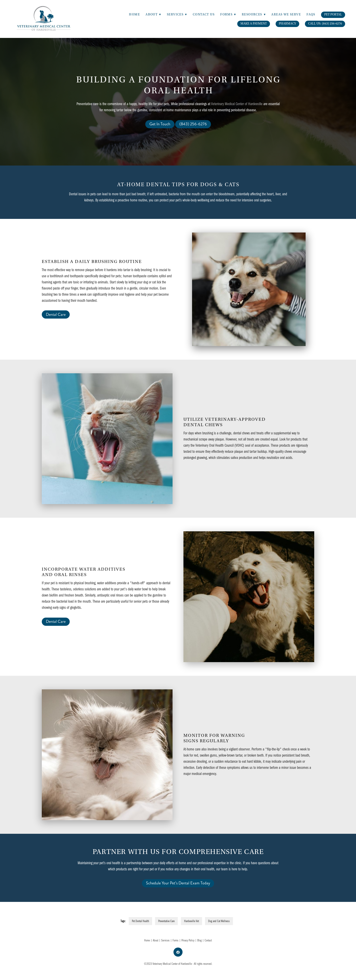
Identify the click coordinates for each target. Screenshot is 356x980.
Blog (199, 940)
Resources (254, 15)
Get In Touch (160, 124)
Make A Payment (254, 24)
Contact (208, 940)
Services (165, 940)
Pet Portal (333, 15)
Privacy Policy (188, 940)
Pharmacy (287, 24)
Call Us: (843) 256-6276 (325, 24)
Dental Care (56, 314)
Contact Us (204, 15)
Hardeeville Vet (192, 921)
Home (134, 15)
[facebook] (178, 952)
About (153, 15)
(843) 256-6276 (193, 124)
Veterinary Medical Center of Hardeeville (237, 104)
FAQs (311, 15)
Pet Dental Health (140, 921)
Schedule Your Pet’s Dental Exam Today (178, 883)
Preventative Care (166, 921)
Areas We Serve (286, 15)
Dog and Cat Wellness (219, 921)
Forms (176, 940)
